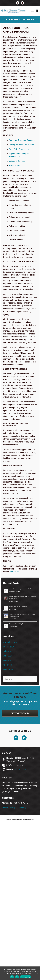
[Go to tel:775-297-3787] (37, 11)
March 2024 (8, 669)
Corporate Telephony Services (22, 140)
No (17, 977)
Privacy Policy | (9, 808)
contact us (14, 572)
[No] (37, 973)
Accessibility (21, 808)
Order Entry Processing (19, 149)
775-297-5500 (20, 769)
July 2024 (7, 651)
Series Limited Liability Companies (19, 624)
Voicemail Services (17, 161)
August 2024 (9, 647)
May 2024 (7, 660)
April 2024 (7, 665)
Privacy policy (26, 977)
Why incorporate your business (18, 606)
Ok (12, 977)
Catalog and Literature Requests (23, 145)
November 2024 (10, 642)
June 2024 (8, 656)
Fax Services (14, 166)
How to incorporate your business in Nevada (22, 589)
